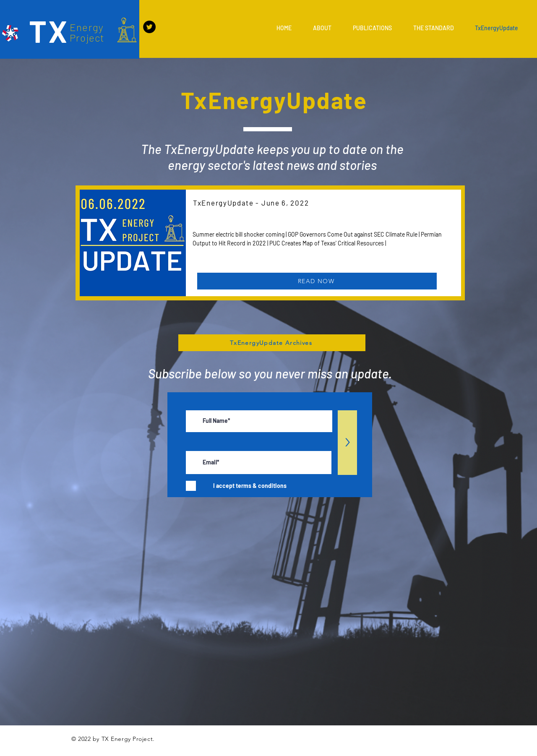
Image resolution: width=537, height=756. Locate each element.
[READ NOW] (317, 281)
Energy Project (87, 32)
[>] (347, 443)
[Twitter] (149, 27)
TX (49, 31)
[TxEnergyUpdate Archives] (272, 343)
